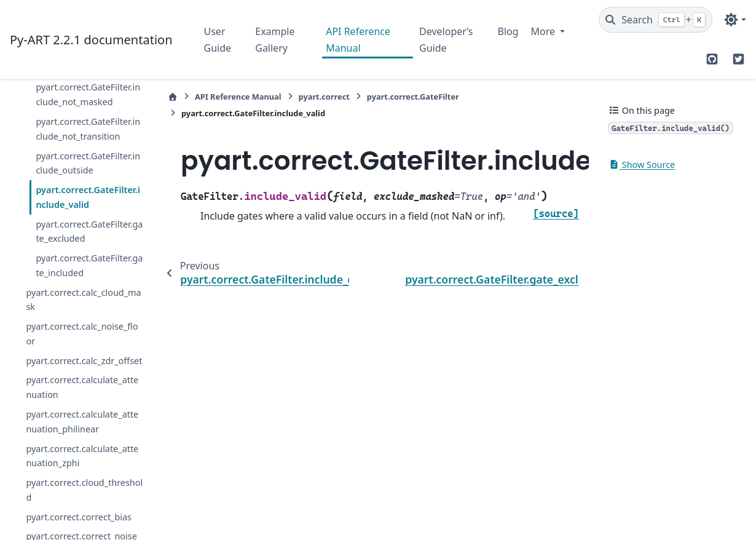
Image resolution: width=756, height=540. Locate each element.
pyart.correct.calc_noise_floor (82, 334)
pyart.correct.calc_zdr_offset (84, 361)
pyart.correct (324, 97)
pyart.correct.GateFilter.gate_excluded (89, 232)
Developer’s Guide (446, 39)
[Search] (656, 20)
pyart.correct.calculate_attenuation (82, 387)
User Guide (218, 39)
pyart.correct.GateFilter (413, 97)
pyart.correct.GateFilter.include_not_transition (88, 129)
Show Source (642, 165)
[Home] (173, 97)
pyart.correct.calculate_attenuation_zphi (82, 456)
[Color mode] (735, 20)
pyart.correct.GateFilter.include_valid (88, 197)
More (545, 31)
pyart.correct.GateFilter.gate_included (89, 265)
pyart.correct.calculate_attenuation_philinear (82, 422)
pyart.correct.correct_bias (79, 517)
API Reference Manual (358, 39)
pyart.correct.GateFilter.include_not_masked (88, 94)
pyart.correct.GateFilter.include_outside (88, 163)
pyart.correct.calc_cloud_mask (83, 300)
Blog (508, 31)
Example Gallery (275, 39)
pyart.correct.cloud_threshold (84, 490)
